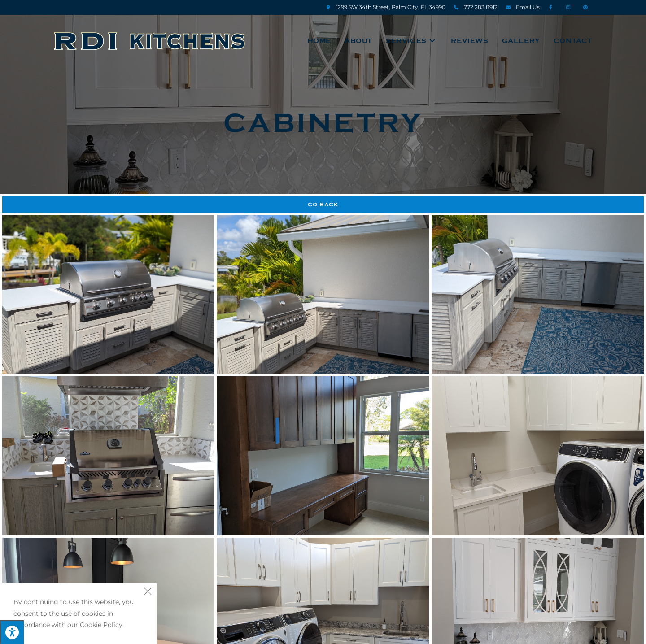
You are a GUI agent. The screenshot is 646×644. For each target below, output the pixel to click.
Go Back (323, 205)
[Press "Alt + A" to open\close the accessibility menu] (12, 632)
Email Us (528, 7)
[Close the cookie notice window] (148, 592)
